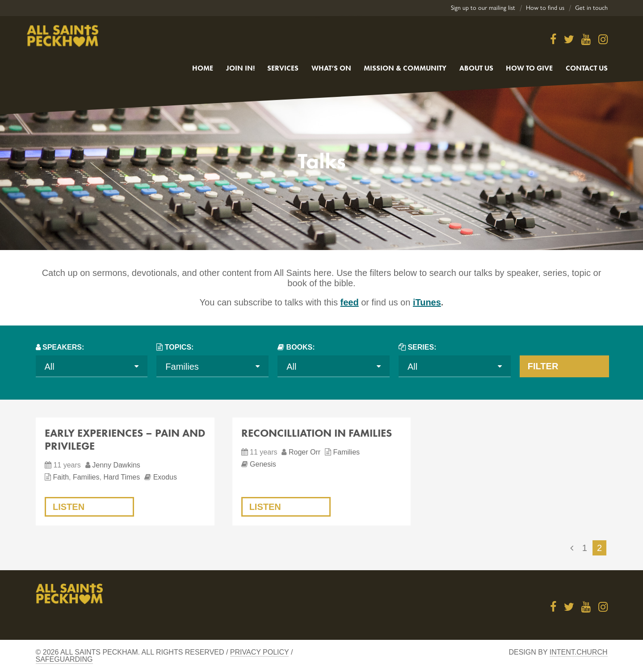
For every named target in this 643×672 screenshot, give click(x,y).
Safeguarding (64, 659)
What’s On (331, 68)
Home (203, 68)
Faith (61, 477)
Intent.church (579, 652)
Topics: (179, 347)
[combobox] (92, 366)
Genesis (263, 464)
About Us (476, 68)
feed (350, 302)
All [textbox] (50, 367)
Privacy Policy (260, 652)
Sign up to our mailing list (483, 8)
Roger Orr (305, 452)
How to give (529, 68)
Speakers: (63, 347)
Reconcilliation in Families (317, 433)
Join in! (240, 68)
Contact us (587, 68)
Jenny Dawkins (116, 465)
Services (283, 68)
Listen (69, 507)
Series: (422, 347)
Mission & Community (405, 68)
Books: (301, 347)
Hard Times (122, 477)
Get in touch (591, 8)
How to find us (545, 8)
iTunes (427, 302)
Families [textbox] (182, 367)
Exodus (165, 477)
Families (86, 477)
